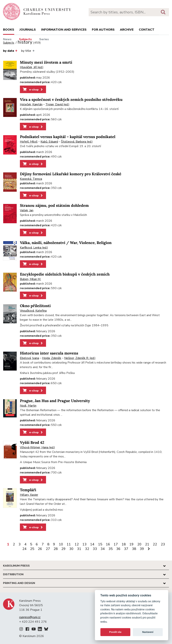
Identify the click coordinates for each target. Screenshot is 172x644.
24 (24, 549)
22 (155, 544)
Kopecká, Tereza (31, 179)
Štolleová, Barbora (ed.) (77, 142)
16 (108, 544)
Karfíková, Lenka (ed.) (34, 248)
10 (61, 544)
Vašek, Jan (27, 210)
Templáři (28, 490)
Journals (28, 30)
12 (77, 544)
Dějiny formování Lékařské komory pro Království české (71, 174)
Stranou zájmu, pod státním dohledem (54, 206)
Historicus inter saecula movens (49, 353)
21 (147, 544)
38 (134, 549)
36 (118, 549)
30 (71, 549)
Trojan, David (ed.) (57, 104)
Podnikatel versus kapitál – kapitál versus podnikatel (68, 137)
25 (32, 549)
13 (84, 544)
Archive (127, 30)
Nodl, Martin (28, 406)
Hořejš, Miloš (29, 142)
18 (124, 544)
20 (139, 544)
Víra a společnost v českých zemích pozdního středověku (71, 100)
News (7, 39)
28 (56, 549)
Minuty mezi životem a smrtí (46, 62)
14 (92, 544)
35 (111, 549)
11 (69, 544)
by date (10, 51)
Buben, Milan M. (30, 279)
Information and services (64, 30)
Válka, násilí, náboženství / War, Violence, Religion (66, 243)
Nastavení (148, 632)
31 (79, 549)
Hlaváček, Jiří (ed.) (32, 67)
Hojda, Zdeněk (52, 358)
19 (131, 544)
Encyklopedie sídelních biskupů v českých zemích (65, 274)
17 (116, 544)
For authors (103, 30)
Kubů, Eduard (49, 142)
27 (48, 549)
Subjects (25, 39)
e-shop (33, 90)
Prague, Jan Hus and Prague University (55, 401)
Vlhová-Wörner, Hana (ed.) (37, 447)
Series (44, 39)
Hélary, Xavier (29, 495)
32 (87, 549)
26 (40, 549)
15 (100, 544)
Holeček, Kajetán (31, 104)
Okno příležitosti (35, 306)
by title (28, 51)
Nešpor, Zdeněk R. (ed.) (80, 358)
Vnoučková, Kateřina (33, 311)
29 (63, 549)
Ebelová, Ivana (29, 358)
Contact (147, 30)
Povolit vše (115, 632)
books (9, 30)
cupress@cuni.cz (30, 617)
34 (103, 549)
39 (142, 549)
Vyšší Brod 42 (32, 443)
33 (95, 549)
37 (126, 549)
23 (163, 544)
